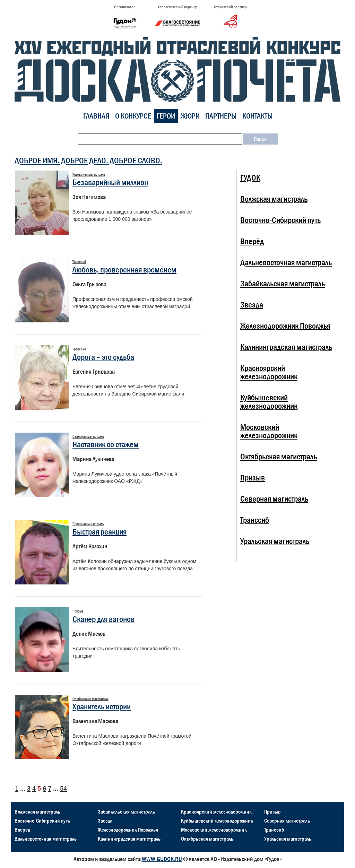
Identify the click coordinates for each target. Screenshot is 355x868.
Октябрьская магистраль (279, 456)
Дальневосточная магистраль (286, 262)
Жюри (190, 116)
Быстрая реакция (99, 532)
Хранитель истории (102, 706)
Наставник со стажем (106, 444)
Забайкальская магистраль (283, 283)
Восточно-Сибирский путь (280, 220)
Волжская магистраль (274, 199)
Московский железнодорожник (269, 431)
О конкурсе (133, 116)
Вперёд (252, 241)
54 (63, 788)
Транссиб (255, 520)
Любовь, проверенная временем (124, 270)
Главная (96, 116)
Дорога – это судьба (103, 357)
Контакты (258, 116)
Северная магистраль (274, 499)
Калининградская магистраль (286, 347)
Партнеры (221, 116)
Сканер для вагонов (103, 619)
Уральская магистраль (275, 541)
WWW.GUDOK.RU (162, 859)
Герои (166, 116)
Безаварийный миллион (110, 182)
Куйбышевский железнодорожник (269, 402)
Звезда (252, 305)
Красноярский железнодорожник (269, 372)
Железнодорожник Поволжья (285, 326)
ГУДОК (250, 178)
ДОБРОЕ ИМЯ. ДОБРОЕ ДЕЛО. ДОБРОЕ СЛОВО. (88, 160)
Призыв (253, 478)
